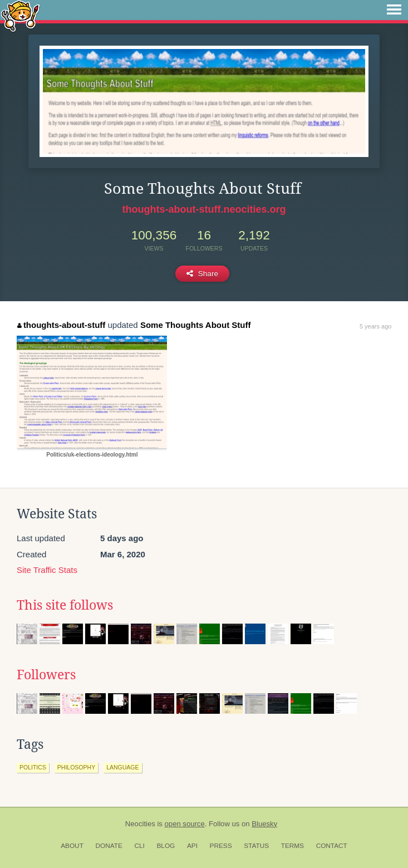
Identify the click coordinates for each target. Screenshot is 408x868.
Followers (46, 675)
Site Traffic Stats (47, 570)
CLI (139, 846)
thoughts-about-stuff (61, 325)
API (192, 846)
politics (33, 767)
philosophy (76, 767)
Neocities (140, 824)
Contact (332, 846)
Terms (293, 846)
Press (221, 846)
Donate (109, 846)
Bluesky (264, 824)
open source (185, 824)
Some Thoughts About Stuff (196, 325)
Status (256, 846)
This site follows (65, 605)
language (122, 767)
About (72, 846)
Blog (166, 846)
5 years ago (375, 326)
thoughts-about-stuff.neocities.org (204, 209)
